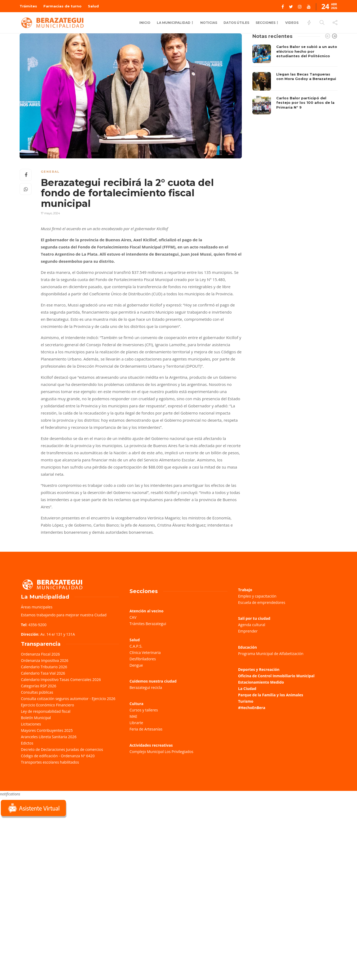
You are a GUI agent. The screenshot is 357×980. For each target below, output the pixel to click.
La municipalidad (174, 23)
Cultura (137, 704)
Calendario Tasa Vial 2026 (43, 673)
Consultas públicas (37, 692)
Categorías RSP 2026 (39, 686)
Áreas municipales (37, 607)
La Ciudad (247, 689)
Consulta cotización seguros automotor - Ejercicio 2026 (68, 699)
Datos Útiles (236, 23)
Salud (93, 6)
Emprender (248, 631)
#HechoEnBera (252, 708)
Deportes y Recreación (259, 669)
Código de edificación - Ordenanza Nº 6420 (58, 756)
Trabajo (245, 590)
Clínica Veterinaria (145, 652)
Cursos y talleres (144, 710)
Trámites (28, 6)
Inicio (145, 23)
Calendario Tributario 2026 (44, 667)
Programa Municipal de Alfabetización (271, 654)
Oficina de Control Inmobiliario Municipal (276, 676)
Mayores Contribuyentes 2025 (47, 730)
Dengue (136, 665)
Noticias (209, 23)
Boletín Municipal (36, 718)
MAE (133, 716)
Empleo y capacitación (257, 596)
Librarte (136, 723)
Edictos (27, 743)
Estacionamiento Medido (261, 682)
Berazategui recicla (146, 687)
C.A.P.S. (136, 646)
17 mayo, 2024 (50, 213)
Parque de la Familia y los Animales (271, 695)
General (50, 172)
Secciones (265, 23)
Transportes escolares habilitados (50, 762)
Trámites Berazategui (148, 624)
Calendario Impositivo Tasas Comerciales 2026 (61, 680)
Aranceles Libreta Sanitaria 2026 (49, 737)
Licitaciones (31, 724)
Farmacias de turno (63, 6)
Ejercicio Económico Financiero (48, 705)
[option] (295, 79)
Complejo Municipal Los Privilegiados (161, 752)
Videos (292, 23)
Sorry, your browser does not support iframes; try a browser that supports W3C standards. (40, 857)
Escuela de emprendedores (262, 602)
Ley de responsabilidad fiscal (46, 711)
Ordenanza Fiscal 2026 (40, 654)
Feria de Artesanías (146, 729)
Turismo (246, 701)
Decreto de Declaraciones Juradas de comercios (62, 749)
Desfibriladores (143, 659)
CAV (133, 617)
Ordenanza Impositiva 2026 (45, 660)
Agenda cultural (252, 625)
